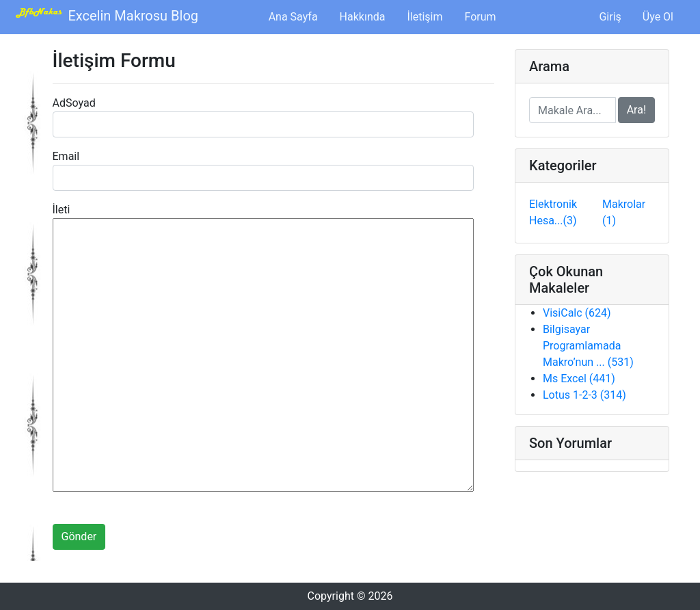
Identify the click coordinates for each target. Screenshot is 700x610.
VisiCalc (577, 313)
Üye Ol (658, 17)
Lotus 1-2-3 (584, 395)
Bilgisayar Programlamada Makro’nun (588, 346)
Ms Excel (579, 379)
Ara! (636, 110)
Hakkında (363, 17)
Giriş (610, 17)
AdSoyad (74, 103)
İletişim (425, 17)
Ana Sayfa (296, 16)
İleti (62, 210)
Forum (481, 17)
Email (66, 156)
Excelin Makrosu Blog (104, 15)
